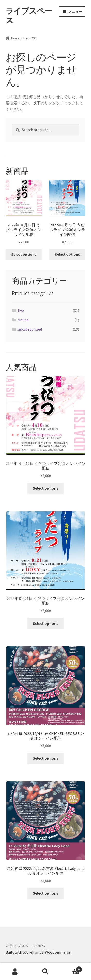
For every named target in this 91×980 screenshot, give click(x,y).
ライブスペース (29, 16)
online (23, 320)
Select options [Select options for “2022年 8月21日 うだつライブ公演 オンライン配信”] (67, 254)
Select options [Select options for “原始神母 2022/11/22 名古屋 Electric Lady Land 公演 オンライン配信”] (45, 893)
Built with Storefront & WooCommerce (38, 952)
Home (15, 38)
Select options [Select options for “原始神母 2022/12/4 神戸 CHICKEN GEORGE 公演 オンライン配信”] (45, 758)
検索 (45, 972)
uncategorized (30, 329)
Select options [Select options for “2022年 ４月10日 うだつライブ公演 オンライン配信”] (24, 254)
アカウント (15, 972)
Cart (71, 968)
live (21, 310)
